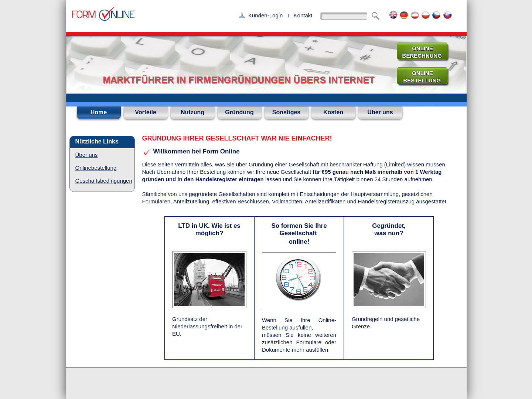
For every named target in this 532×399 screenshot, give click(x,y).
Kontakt (303, 15)
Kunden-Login (265, 15)
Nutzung (192, 112)
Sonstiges (286, 112)
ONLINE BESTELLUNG (419, 77)
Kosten (333, 112)
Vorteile (146, 112)
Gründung (239, 112)
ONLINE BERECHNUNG (419, 52)
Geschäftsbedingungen (104, 181)
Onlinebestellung (96, 168)
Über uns (380, 112)
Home (99, 112)
